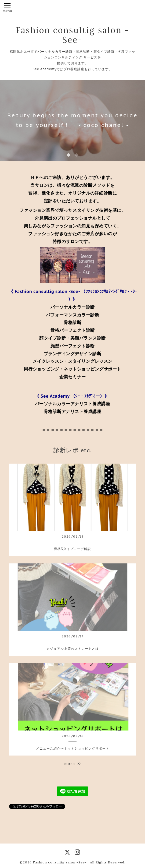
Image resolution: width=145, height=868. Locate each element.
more (73, 764)
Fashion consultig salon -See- (73, 35)
